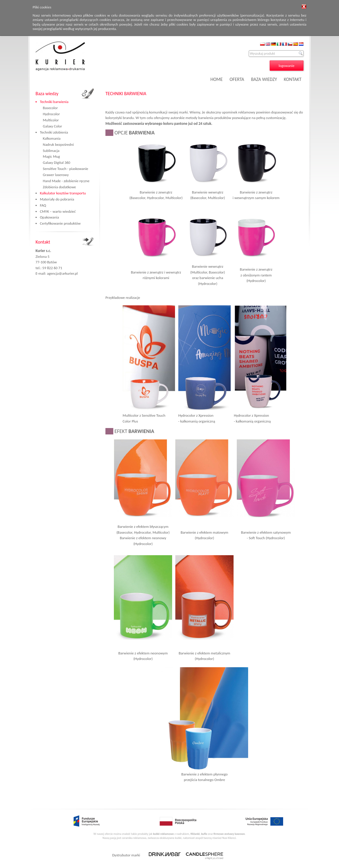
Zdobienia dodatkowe (59, 187)
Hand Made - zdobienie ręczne (66, 181)
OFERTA (237, 79)
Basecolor (50, 108)
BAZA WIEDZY (264, 79)
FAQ (43, 205)
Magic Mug (51, 156)
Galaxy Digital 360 (57, 163)
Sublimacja (51, 151)
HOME (217, 79)
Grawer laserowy (56, 175)
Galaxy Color (52, 126)
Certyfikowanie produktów (60, 223)
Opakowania (49, 217)
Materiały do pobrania (57, 199)
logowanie (287, 66)
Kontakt (43, 242)
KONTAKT (293, 79)
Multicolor (51, 120)
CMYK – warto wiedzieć (58, 211)
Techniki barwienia (54, 102)
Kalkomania (52, 138)
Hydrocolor (51, 114)
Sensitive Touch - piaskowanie (66, 169)
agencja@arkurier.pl (62, 273)
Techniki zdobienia (54, 132)
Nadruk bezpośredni (58, 144)
